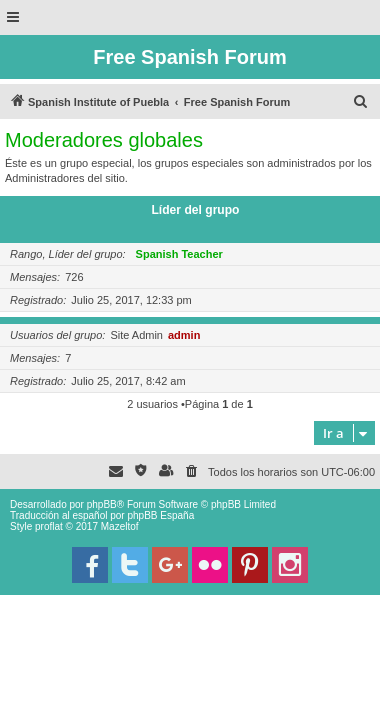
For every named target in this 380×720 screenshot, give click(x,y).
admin (184, 335)
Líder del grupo (195, 210)
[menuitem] (361, 102)
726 (74, 277)
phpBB (102, 504)
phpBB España (160, 515)
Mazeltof (120, 526)
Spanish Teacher (179, 254)
